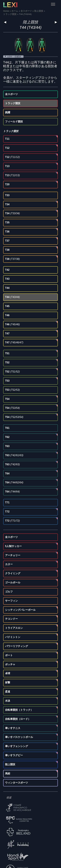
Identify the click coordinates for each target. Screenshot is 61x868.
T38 (7, 250)
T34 (7, 204)
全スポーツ (11, 94)
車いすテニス (13, 728)
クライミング (13, 573)
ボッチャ (10, 664)
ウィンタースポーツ (17, 783)
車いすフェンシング (17, 746)
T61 (7, 428)
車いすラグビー (14, 755)
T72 (7, 512)
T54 (7, 399)
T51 (7, 353)
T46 (7, 315)
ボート (9, 655)
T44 (7, 288)
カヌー (9, 564)
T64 (7, 474)
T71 (7, 502)
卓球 (8, 673)
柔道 (8, 692)
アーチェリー (13, 555)
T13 (7, 166)
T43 (7, 279)
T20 (7, 184)
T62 (7, 437)
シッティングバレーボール (20, 610)
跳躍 (8, 112)
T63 (7, 446)
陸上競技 (30, 22)
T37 (7, 241)
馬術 (8, 774)
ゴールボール (13, 582)
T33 (7, 195)
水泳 (8, 701)
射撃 (8, 682)
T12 (7, 148)
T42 (7, 270)
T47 (7, 334)
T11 (7, 139)
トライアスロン (14, 628)
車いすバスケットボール (19, 737)
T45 (7, 306)
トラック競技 (13, 103)
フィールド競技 (14, 122)
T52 (7, 362)
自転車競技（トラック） (19, 710)
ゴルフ (9, 592)
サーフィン (11, 601)
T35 (7, 222)
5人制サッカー (13, 546)
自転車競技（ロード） (18, 719)
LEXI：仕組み (15, 57)
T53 (7, 381)
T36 (7, 232)
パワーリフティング (17, 646)
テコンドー (11, 619)
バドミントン (13, 637)
